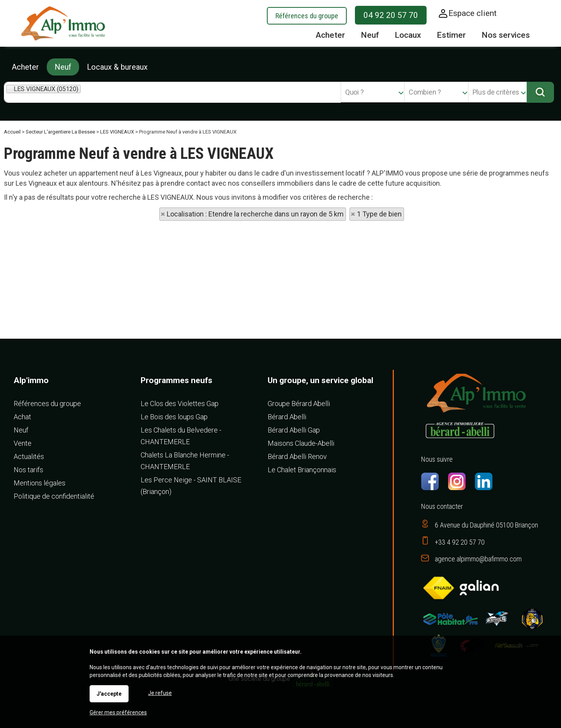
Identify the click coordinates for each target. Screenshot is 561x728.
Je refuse (160, 693)
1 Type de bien (379, 214)
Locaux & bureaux (117, 67)
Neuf (63, 67)
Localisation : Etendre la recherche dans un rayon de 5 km (255, 214)
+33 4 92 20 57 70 (460, 542)
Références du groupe (307, 16)
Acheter (25, 67)
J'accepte (109, 694)
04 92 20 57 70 (391, 15)
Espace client (473, 13)
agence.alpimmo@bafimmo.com (478, 559)
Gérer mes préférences (118, 712)
